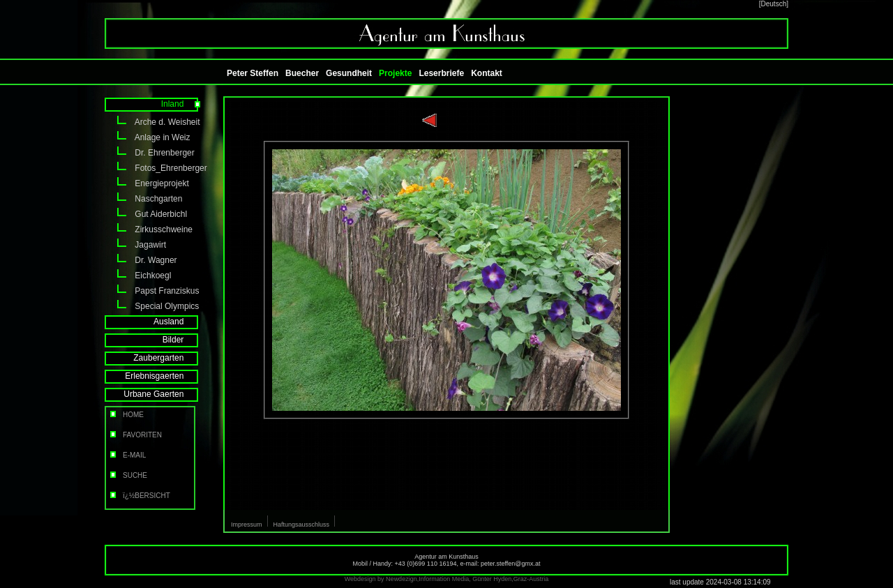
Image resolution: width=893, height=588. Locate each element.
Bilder (182, 340)
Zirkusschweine (149, 229)
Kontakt (487, 73)
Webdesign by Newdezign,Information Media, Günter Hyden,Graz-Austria (446, 579)
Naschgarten (143, 199)
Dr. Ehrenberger (150, 153)
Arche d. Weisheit (152, 122)
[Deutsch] (774, 4)
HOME (126, 415)
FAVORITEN (135, 435)
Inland (182, 104)
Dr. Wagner (141, 260)
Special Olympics (152, 306)
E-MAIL (127, 455)
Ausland (178, 322)
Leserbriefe (441, 73)
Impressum (247, 525)
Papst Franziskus (152, 291)
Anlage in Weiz (148, 137)
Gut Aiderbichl (146, 214)
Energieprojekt (147, 183)
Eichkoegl (138, 276)
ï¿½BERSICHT (139, 496)
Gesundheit (349, 73)
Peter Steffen (253, 73)
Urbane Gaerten (163, 394)
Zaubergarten (168, 358)
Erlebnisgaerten (164, 376)
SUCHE (128, 475)
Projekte (395, 73)
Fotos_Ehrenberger (153, 168)
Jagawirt (135, 245)
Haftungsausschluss (302, 525)
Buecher (302, 73)
